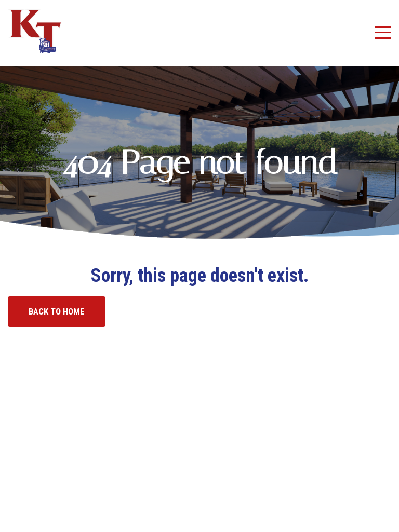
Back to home (57, 311)
